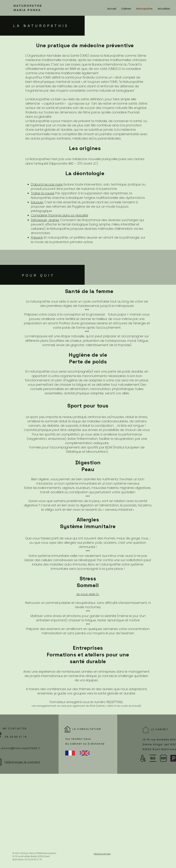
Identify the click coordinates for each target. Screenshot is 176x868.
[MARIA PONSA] (32, 10)
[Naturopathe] (30, 6)
